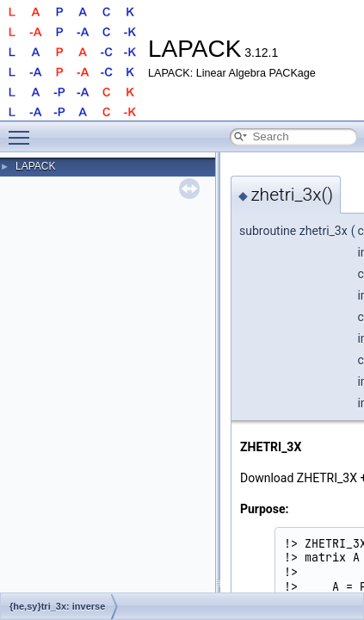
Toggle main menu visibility (23, 130)
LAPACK (35, 166)
